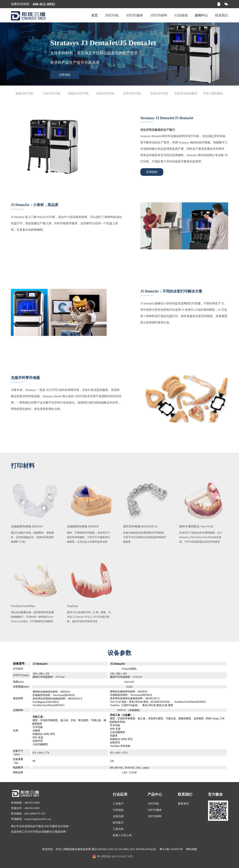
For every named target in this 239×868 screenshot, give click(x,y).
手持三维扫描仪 (213, 93)
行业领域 (181, 15)
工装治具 (118, 829)
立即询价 (65, 75)
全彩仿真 (118, 816)
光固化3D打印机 (78, 93)
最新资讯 (183, 804)
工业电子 (118, 804)
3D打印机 (112, 15)
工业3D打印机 (51, 93)
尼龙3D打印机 (159, 93)
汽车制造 (118, 810)
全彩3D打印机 (105, 93)
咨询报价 (152, 172)
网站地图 (192, 849)
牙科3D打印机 (132, 93)
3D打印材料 (159, 15)
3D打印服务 (135, 15)
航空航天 (118, 823)
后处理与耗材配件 (186, 93)
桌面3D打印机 (24, 93)
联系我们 (222, 15)
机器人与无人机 (122, 835)
